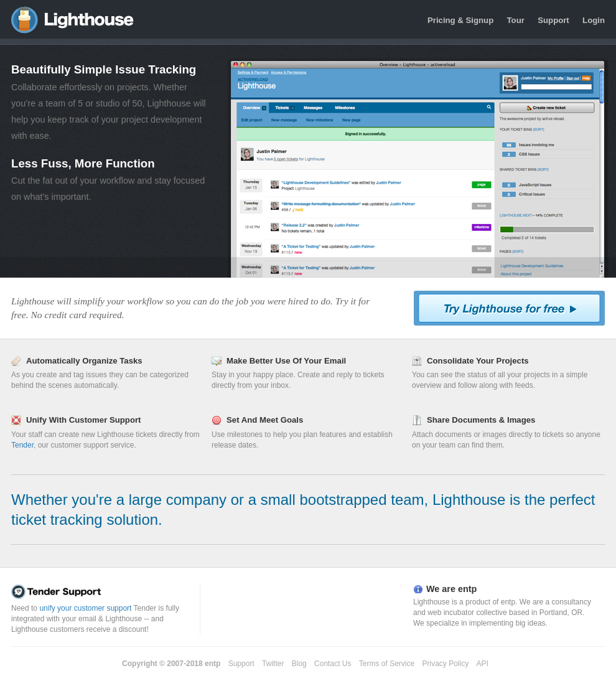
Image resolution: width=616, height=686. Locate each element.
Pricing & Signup (460, 20)
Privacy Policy (446, 664)
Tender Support (103, 592)
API (483, 664)
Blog (299, 664)
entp (212, 664)
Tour (516, 20)
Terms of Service (387, 664)
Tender (22, 445)
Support (553, 20)
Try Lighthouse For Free (509, 308)
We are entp (451, 589)
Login (594, 20)
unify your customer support (85, 608)
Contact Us (333, 664)
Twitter (273, 664)
